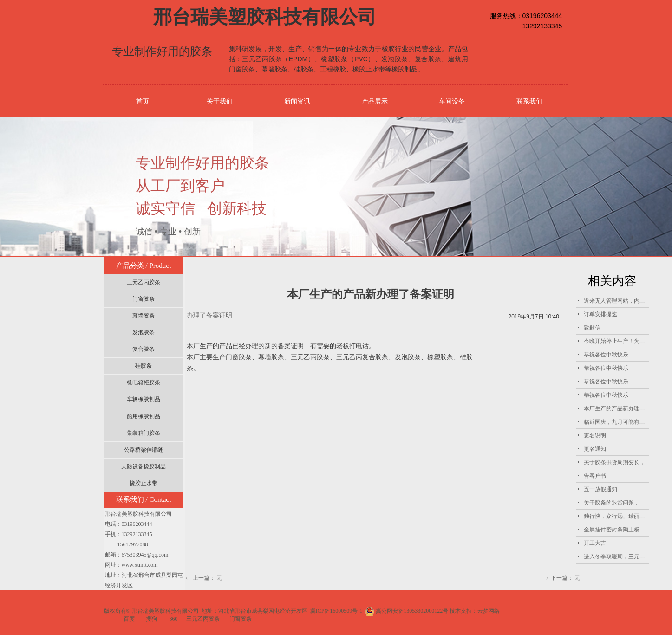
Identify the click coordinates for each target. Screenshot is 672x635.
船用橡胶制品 (144, 416)
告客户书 (595, 476)
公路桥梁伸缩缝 (144, 450)
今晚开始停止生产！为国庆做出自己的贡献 (616, 341)
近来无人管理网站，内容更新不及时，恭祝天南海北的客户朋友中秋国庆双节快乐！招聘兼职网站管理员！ (616, 301)
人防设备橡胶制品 (144, 467)
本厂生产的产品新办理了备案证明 (616, 408)
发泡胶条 (144, 332)
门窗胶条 (144, 299)
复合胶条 (144, 349)
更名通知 (595, 449)
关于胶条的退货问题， (612, 503)
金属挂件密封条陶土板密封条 (616, 530)
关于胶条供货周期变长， (614, 462)
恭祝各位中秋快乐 (606, 355)
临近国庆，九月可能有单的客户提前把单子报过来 (616, 422)
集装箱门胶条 (144, 433)
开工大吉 (595, 543)
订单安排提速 (600, 314)
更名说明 (595, 435)
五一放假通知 (600, 489)
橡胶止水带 (144, 483)
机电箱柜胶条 (144, 382)
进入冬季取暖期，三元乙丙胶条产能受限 (616, 557)
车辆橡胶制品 (144, 399)
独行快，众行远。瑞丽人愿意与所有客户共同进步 (616, 516)
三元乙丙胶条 (144, 282)
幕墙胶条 (144, 316)
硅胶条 (144, 366)
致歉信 (592, 328)
